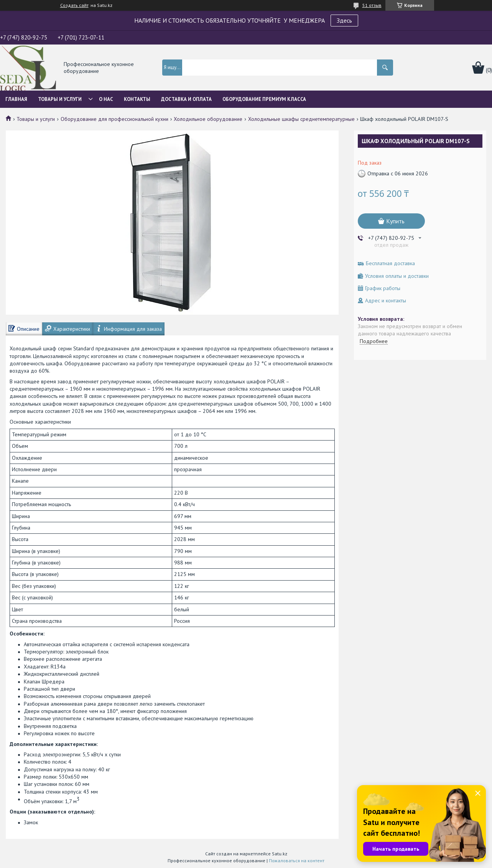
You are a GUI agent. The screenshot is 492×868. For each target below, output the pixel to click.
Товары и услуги (60, 99)
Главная (16, 99)
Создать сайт (74, 5)
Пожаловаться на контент (297, 861)
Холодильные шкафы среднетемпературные (301, 119)
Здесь (344, 20)
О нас (106, 99)
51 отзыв (372, 5)
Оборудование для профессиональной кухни (114, 119)
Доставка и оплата (186, 99)
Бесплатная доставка (390, 263)
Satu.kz (280, 854)
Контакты (137, 99)
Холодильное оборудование (208, 119)
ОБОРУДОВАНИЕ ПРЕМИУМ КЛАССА (264, 99)
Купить (395, 221)
